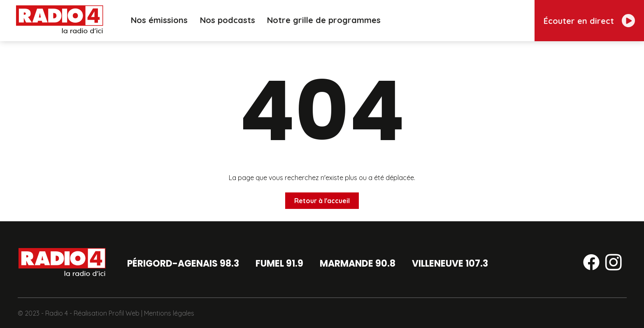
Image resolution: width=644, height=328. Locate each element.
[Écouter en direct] (589, 21)
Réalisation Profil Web (107, 313)
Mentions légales (169, 313)
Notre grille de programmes (322, 20)
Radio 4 (57, 313)
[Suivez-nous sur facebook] (591, 264)
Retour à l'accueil (322, 201)
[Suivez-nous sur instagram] (614, 264)
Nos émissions (157, 20)
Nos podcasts (225, 20)
